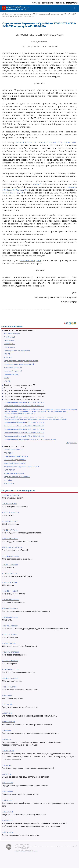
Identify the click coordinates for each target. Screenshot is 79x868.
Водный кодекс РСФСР (13, 450)
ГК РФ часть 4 (10, 347)
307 (4, 190)
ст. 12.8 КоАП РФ (8, 751)
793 (22, 190)
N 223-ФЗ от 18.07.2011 (10, 626)
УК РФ (6, 378)
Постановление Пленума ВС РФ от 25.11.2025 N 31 (24, 402)
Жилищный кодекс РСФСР (15, 460)
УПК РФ (7, 381)
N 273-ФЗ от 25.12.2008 (10, 556)
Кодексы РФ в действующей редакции (20, 331)
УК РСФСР (8, 480)
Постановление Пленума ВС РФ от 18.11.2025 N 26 (24, 426)
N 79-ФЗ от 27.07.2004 (10, 530)
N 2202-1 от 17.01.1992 (9, 635)
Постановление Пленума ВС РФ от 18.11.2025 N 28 (24, 436)
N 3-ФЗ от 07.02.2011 (9, 582)
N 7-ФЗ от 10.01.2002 (9, 574)
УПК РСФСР (9, 483)
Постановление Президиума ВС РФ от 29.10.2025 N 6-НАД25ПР (30, 439)
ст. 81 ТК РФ (6, 731)
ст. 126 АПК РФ (7, 812)
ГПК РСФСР (9, 453)
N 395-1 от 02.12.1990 (9, 687)
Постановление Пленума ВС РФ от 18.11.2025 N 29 (24, 422)
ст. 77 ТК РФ (6, 774)
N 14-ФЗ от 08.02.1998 (10, 617)
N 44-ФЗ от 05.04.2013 (10, 661)
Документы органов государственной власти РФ (24, 397)
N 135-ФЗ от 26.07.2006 (10, 600)
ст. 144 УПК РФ (7, 783)
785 (17, 190)
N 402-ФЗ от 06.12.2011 (10, 591)
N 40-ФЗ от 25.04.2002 (10, 513)
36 (18, 193)
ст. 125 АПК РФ (7, 832)
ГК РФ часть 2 (9, 340)
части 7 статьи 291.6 (51, 142)
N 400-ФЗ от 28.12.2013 (10, 495)
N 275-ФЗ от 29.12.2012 (10, 539)
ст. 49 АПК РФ (7, 821)
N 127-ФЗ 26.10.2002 (9, 643)
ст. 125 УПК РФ (7, 792)
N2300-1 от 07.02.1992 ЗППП (12, 547)
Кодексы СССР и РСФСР (14, 447)
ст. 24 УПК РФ (7, 800)
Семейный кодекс (11, 374)
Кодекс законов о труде (14, 473)
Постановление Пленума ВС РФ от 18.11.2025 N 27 (24, 433)
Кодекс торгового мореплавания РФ (19, 364)
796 (26, 190)
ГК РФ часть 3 (9, 344)
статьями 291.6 (27, 261)
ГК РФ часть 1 (9, 337)
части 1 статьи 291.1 (27, 142)
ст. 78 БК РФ (7, 739)
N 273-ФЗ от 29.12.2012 (10, 521)
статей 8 (72, 187)
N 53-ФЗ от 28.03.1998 (10, 678)
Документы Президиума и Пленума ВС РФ (22, 399)
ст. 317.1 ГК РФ (7, 704)
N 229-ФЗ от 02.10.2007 (10, 669)
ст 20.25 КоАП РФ (9, 722)
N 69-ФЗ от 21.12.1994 (9, 504)
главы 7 (37, 184)
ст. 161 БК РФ (7, 765)
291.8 (39, 261)
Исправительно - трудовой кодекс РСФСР (21, 467)
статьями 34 (9, 193)
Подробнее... (72, 443)
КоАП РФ (8, 357)
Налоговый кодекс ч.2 (13, 371)
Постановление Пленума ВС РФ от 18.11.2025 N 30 (24, 429)
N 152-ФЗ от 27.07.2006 (10, 652)
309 (9, 190)
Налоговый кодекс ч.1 (13, 367)
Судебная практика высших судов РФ (20, 385)
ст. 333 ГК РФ (7, 696)
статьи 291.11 (70, 142)
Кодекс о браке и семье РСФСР (17, 477)
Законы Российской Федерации (17, 388)
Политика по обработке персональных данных (26, 852)
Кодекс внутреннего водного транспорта (21, 361)
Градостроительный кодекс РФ (17, 351)
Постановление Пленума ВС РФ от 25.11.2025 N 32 (24, 406)
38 (22, 193)
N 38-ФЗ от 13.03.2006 (10, 565)
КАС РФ (7, 354)
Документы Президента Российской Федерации (24, 391)
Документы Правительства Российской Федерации (25, 394)
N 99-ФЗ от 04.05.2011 (10, 608)
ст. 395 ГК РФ (7, 713)
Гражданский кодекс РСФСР (16, 456)
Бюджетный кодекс (12, 334)
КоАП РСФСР (9, 470)
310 (13, 190)
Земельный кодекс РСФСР (15, 463)
